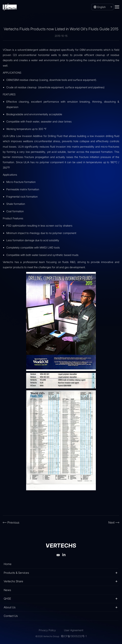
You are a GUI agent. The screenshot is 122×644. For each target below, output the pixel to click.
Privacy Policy (47, 630)
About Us (10, 607)
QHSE (7, 599)
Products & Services (16, 573)
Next (111, 522)
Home (8, 564)
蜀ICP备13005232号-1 (74, 636)
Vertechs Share (13, 581)
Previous (13, 522)
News (7, 590)
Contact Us (11, 616)
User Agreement (74, 630)
